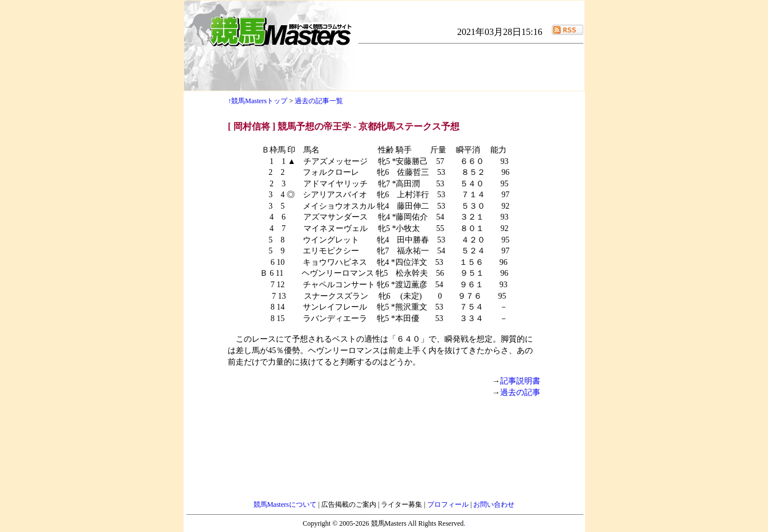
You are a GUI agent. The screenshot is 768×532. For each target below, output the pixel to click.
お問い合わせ (494, 504)
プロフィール (449, 504)
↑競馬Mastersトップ (258, 101)
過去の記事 (520, 392)
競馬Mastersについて (286, 504)
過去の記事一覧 (319, 101)
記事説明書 (520, 381)
